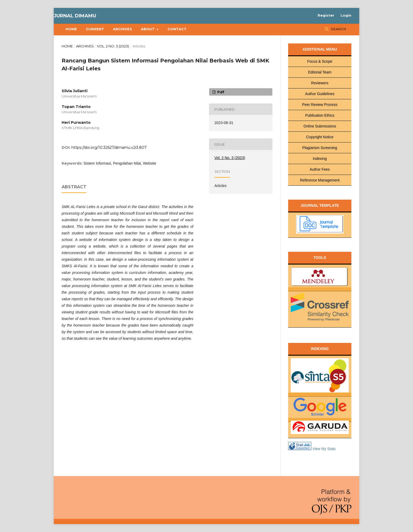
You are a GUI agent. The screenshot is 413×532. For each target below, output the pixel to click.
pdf (220, 92)
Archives (122, 29)
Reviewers (320, 83)
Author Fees (320, 169)
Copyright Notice (320, 137)
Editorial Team (320, 72)
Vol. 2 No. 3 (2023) (113, 46)
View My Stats (324, 449)
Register (326, 15)
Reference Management (320, 180)
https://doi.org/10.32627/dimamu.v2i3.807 (109, 147)
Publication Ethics (320, 115)
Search (338, 29)
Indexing (320, 159)
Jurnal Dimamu (75, 16)
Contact (177, 29)
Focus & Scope (320, 61)
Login (346, 15)
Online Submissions (320, 126)
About (148, 29)
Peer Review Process (320, 105)
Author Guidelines (320, 94)
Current (95, 29)
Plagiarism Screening (320, 148)
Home (71, 29)
